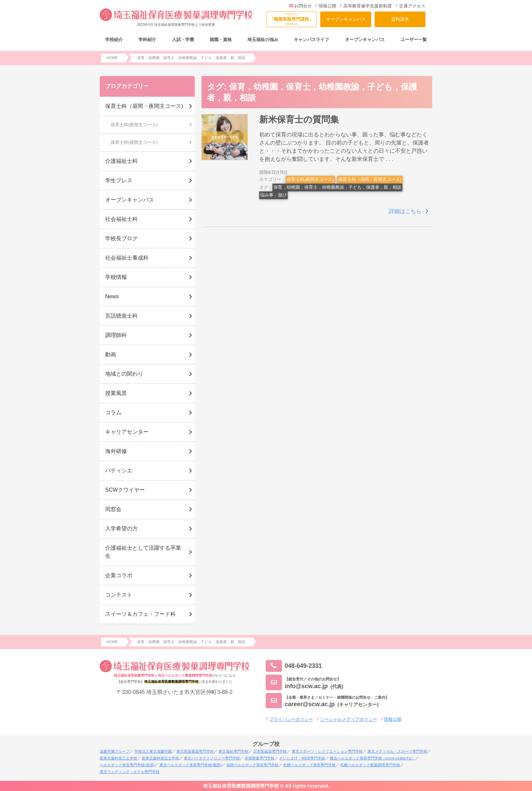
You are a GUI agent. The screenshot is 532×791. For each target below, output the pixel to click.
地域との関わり (124, 374)
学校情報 (116, 277)
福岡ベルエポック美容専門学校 (252, 765)
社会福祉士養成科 (127, 258)
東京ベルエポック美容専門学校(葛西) (191, 765)
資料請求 (400, 19)
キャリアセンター (127, 432)
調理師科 (116, 335)
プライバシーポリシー (291, 719)
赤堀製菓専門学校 (260, 758)
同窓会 (113, 509)
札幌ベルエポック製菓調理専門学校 (370, 765)
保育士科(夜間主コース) (310, 179)
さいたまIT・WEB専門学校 (302, 758)
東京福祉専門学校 (233, 751)
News (112, 296)
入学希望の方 (121, 529)
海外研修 (116, 451)
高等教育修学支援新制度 (366, 6)
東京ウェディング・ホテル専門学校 (130, 772)
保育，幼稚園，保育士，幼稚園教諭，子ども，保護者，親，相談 (337, 187)
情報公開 (326, 6)
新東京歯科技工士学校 (118, 758)
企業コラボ (119, 575)
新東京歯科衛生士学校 (160, 758)
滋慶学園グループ (115, 751)
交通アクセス (410, 6)
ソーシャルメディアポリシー (349, 719)
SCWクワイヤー (125, 490)
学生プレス (119, 180)
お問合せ (300, 6)
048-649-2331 (294, 666)
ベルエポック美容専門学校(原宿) (127, 765)
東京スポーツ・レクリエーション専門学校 (327, 751)
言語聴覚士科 (121, 316)
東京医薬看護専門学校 (195, 751)
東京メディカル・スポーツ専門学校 (397, 751)
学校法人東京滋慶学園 (153, 751)
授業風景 (116, 393)
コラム (113, 412)
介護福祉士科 (121, 161)
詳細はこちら (405, 211)
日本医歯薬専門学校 (270, 751)
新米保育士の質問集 (299, 119)
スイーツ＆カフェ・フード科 (140, 614)
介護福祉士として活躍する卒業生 (143, 552)
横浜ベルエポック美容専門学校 (372, 758)
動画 (111, 354)
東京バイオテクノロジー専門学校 (212, 758)
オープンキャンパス (346, 19)
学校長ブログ (121, 238)
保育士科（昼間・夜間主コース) (370, 179)
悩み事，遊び (273, 195)
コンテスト (119, 595)
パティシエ (119, 470)
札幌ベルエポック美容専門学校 (309, 765)
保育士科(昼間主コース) (134, 142)
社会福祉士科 (121, 219)
